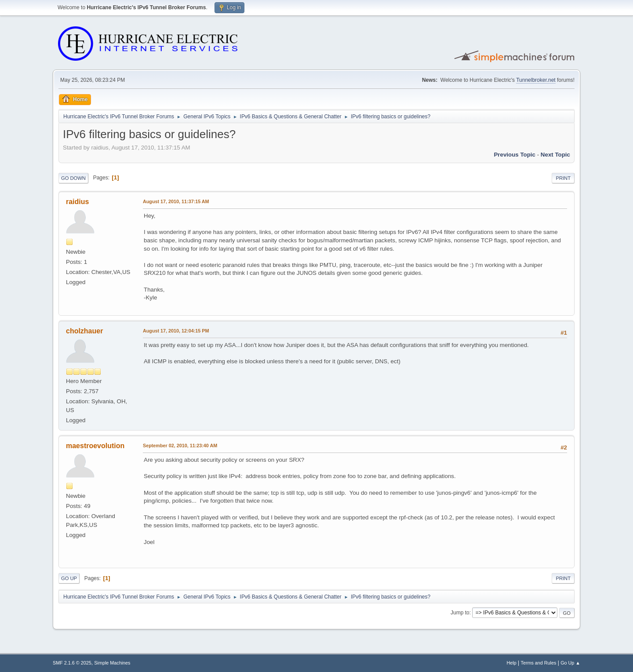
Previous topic (515, 155)
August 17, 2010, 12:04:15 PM (176, 331)
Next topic (555, 155)
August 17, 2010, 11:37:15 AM (176, 201)
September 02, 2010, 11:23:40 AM (180, 446)
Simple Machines (112, 663)
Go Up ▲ (570, 663)
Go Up (69, 578)
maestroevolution (95, 446)
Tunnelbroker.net (536, 80)
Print (563, 178)
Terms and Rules (539, 663)
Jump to (460, 613)
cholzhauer (84, 331)
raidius (77, 202)
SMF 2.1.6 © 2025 (72, 663)
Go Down (73, 178)
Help (512, 663)
